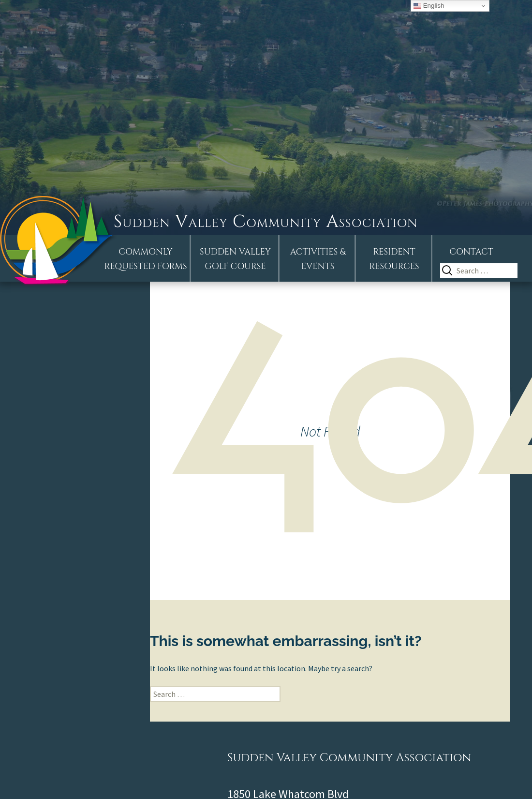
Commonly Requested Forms (146, 259)
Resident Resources (394, 259)
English (429, 6)
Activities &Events (318, 259)
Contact (471, 252)
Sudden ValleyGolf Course (235, 259)
